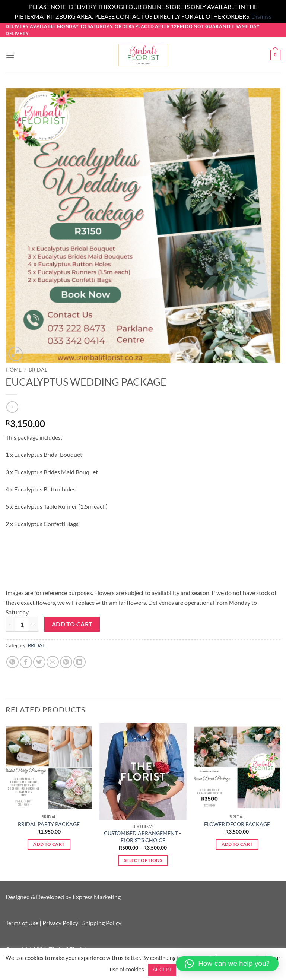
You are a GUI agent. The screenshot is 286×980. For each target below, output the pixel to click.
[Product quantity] (22, 624)
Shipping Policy (102, 923)
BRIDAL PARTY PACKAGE (49, 824)
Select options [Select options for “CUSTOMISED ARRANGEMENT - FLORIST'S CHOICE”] (143, 860)
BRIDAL (38, 370)
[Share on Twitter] (39, 662)
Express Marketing (97, 897)
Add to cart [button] (49, 844)
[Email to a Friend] (53, 662)
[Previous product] (12, 407)
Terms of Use (22, 923)
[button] (10, 55)
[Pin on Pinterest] (66, 662)
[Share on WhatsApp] (12, 662)
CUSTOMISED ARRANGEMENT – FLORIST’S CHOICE (143, 837)
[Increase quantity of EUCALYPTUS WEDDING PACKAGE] (34, 624)
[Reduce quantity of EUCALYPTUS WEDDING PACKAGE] (10, 624)
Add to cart (72, 624)
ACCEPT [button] (162, 970)
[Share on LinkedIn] (80, 662)
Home (14, 370)
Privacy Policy (60, 923)
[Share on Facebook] (26, 662)
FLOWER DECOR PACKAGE (237, 824)
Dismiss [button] (261, 16)
